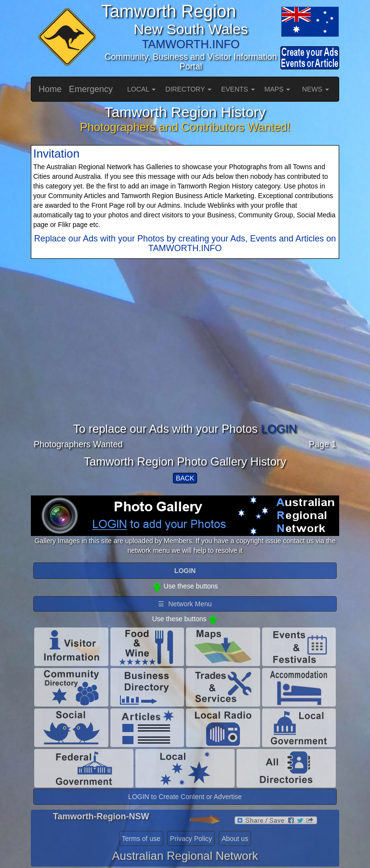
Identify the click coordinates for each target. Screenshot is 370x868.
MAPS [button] (277, 89)
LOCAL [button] (141, 89)
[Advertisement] (185, 355)
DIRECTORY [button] (188, 89)
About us (235, 839)
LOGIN (279, 429)
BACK (185, 478)
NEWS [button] (316, 89)
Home (50, 89)
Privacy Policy (191, 839)
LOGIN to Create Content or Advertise (185, 797)
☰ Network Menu (185, 604)
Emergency (91, 89)
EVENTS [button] (238, 89)
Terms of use (141, 839)
